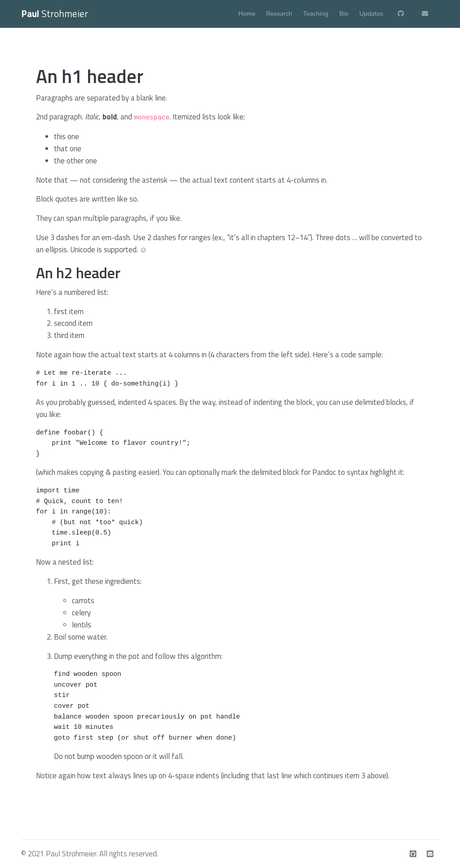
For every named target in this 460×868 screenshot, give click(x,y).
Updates (371, 14)
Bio (344, 14)
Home (247, 14)
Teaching (316, 14)
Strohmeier (55, 13)
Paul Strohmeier (71, 854)
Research (279, 14)
